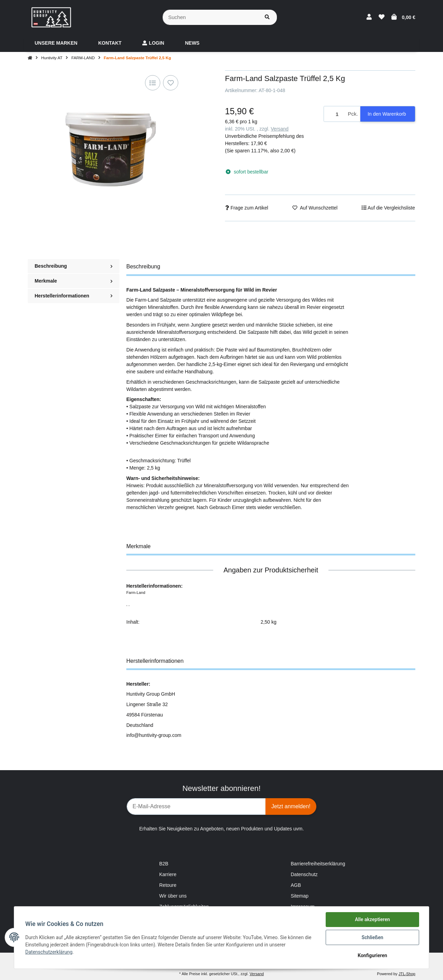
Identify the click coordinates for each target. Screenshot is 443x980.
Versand (279, 129)
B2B (164, 864)
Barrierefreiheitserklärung (318, 864)
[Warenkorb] (403, 17)
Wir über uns (173, 896)
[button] (369, 17)
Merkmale (74, 281)
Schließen (373, 937)
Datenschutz (304, 874)
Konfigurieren (372, 955)
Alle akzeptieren (372, 919)
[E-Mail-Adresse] (196, 807)
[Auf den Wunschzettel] (171, 83)
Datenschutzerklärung (49, 952)
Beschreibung (74, 266)
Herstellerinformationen (74, 296)
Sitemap (300, 896)
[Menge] (335, 114)
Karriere (168, 874)
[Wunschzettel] (382, 17)
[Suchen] (210, 17)
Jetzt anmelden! (291, 806)
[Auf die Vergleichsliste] (153, 83)
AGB (296, 885)
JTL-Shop (407, 974)
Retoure (168, 885)
